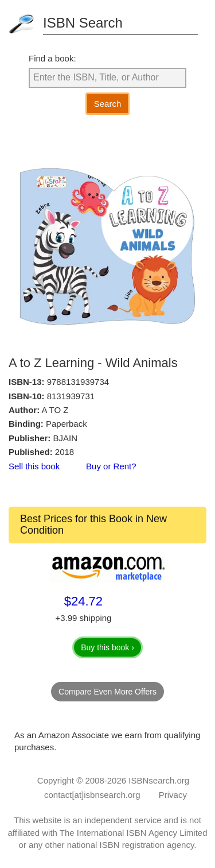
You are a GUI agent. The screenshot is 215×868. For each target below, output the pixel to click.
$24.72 (83, 601)
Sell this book (34, 466)
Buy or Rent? (111, 466)
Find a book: (52, 58)
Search (108, 104)
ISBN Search (83, 23)
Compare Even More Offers (107, 692)
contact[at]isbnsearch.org (92, 795)
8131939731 (71, 396)
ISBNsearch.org (159, 780)
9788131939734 (78, 382)
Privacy (173, 795)
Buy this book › (107, 647)
